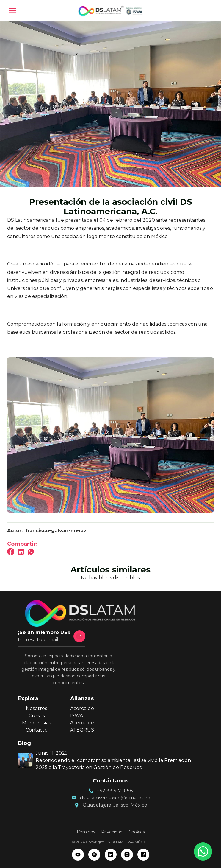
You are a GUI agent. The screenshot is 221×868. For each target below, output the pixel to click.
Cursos (37, 716)
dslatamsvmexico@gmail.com (115, 798)
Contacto (37, 730)
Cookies (137, 832)
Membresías (36, 723)
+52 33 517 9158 (115, 791)
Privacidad (112, 832)
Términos (86, 832)
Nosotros (36, 708)
